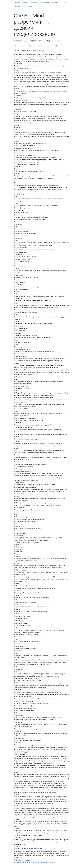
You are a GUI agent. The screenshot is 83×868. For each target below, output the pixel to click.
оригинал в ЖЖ (55, 41)
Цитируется (53, 46)
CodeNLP (18, 6)
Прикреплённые (21, 46)
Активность (34, 3)
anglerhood (39, 51)
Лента (25, 3)
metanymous (19, 41)
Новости (55, 3)
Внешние (42, 46)
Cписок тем (45, 3)
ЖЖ (66, 3)
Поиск (17, 3)
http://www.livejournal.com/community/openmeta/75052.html (34, 862)
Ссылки (32, 46)
